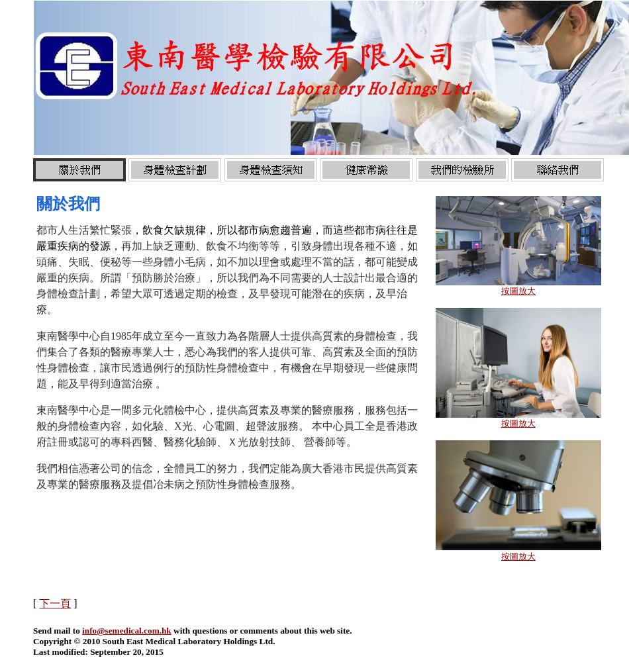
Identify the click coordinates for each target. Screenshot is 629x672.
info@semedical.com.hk (127, 631)
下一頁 (55, 603)
